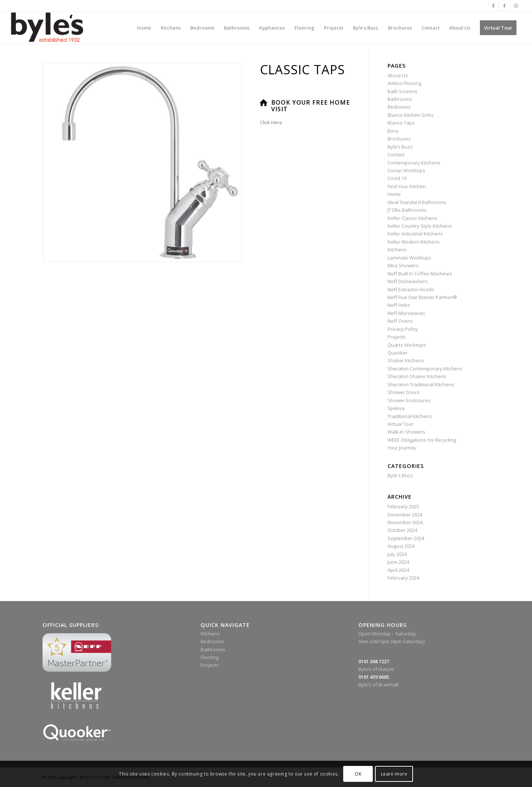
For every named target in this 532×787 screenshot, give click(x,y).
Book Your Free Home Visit (311, 106)
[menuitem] (144, 28)
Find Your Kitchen (407, 186)
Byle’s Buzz (400, 147)
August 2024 (401, 546)
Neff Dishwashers (408, 281)
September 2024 (406, 538)
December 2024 (405, 515)
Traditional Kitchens (410, 416)
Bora (393, 131)
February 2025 (403, 506)
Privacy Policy (403, 329)
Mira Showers (403, 265)
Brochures (399, 139)
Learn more (394, 774)
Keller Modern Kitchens (414, 242)
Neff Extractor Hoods (411, 289)
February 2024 (403, 578)
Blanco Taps (401, 123)
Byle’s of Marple (376, 669)
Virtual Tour (400, 424)
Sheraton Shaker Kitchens (417, 376)
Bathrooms (400, 99)
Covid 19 (397, 178)
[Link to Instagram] (516, 6)
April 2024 (398, 570)
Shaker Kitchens (406, 360)
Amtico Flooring (404, 83)
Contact (396, 155)
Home (394, 194)
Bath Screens (403, 91)
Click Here (271, 122)
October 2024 (402, 530)
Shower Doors (404, 392)
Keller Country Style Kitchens (420, 226)
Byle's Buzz (400, 475)
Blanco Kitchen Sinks (411, 115)
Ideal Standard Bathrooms (417, 202)
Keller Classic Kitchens (412, 218)
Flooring (209, 657)
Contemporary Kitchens (414, 163)
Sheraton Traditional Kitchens (421, 384)
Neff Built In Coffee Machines (420, 274)
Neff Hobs (399, 305)
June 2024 (398, 562)
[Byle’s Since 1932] (47, 28)
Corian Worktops (406, 170)
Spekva (396, 408)
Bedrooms (399, 107)
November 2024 (405, 522)
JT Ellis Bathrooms (407, 210)
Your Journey (402, 448)
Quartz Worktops (407, 345)
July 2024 (397, 554)
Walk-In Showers (406, 432)
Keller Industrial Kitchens (415, 234)
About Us (398, 75)
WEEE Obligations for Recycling (422, 440)
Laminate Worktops (409, 258)
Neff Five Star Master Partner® (422, 297)
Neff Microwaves (406, 313)
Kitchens (397, 250)
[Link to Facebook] (493, 6)
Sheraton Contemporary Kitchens (425, 369)
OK (358, 774)
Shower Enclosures (409, 400)
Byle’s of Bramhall (378, 685)
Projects (397, 337)
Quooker (398, 353)
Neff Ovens (400, 321)
